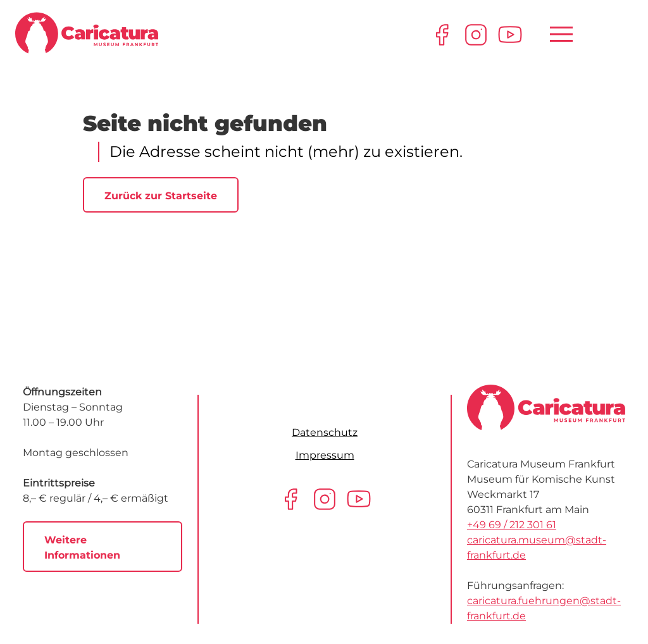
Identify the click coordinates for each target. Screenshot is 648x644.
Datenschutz (325, 432)
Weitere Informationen (82, 548)
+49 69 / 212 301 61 (512, 525)
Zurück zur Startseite (161, 196)
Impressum (325, 455)
